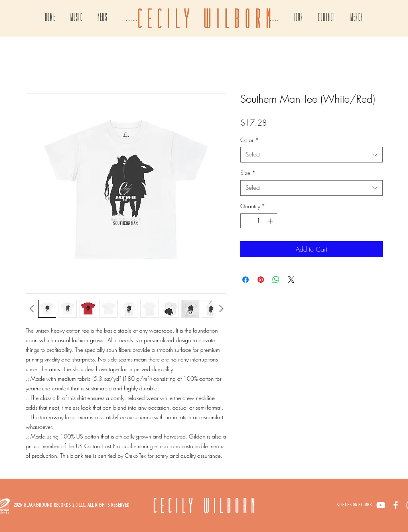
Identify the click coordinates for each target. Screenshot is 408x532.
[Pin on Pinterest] (261, 280)
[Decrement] (247, 221)
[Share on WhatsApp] (276, 280)
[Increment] (271, 221)
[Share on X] (291, 280)
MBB (368, 505)
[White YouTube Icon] (381, 505)
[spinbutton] (259, 221)
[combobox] (312, 155)
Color (250, 140)
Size (248, 173)
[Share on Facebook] (246, 280)
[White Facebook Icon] (396, 505)
